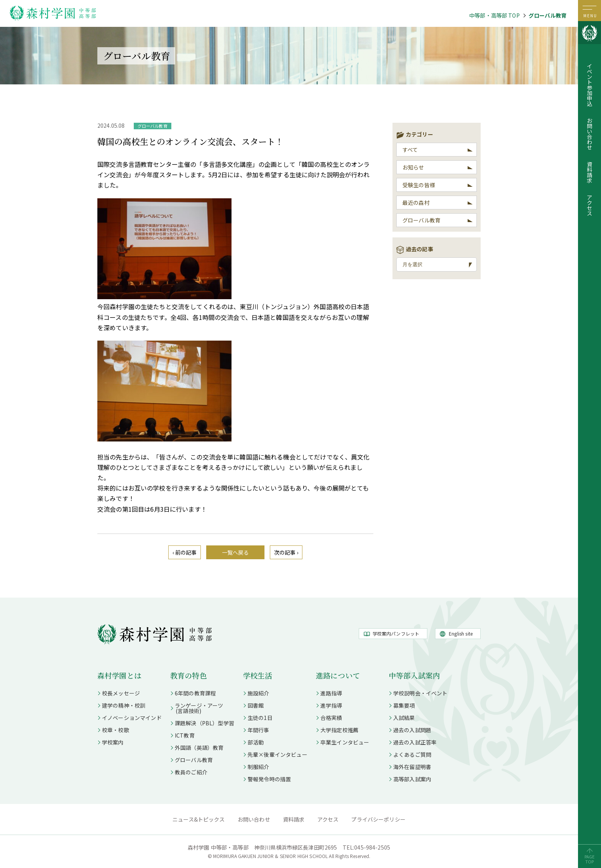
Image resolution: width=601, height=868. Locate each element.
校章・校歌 (116, 730)
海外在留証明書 (412, 767)
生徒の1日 (260, 718)
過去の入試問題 (412, 730)
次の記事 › (286, 552)
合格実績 (331, 718)
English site (461, 633)
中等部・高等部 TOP (494, 15)
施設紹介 (259, 693)
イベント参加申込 (590, 85)
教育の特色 (189, 675)
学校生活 (258, 675)
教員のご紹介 (191, 772)
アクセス (590, 205)
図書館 (256, 705)
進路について (338, 675)
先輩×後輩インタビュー (278, 754)
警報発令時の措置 (269, 779)
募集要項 (404, 705)
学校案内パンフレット (396, 633)
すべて (410, 150)
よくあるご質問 (412, 754)
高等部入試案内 (412, 779)
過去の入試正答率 (415, 742)
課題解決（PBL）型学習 (204, 723)
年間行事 (259, 730)
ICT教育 (185, 735)
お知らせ (413, 167)
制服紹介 (259, 767)
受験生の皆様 (419, 185)
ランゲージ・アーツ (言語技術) (197, 708)
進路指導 (331, 693)
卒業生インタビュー (345, 742)
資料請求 (590, 172)
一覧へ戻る (236, 552)
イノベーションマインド (132, 718)
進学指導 (331, 705)
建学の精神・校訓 (124, 705)
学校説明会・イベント (420, 693)
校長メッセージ (121, 693)
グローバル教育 (548, 15)
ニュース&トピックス (199, 819)
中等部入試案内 (414, 675)
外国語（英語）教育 (199, 748)
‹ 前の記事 (185, 552)
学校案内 (113, 742)
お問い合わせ (590, 134)
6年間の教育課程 (195, 693)
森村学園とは (119, 675)
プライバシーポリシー (378, 819)
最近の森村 (416, 203)
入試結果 (404, 718)
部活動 (256, 742)
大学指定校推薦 (339, 730)
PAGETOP (590, 859)
